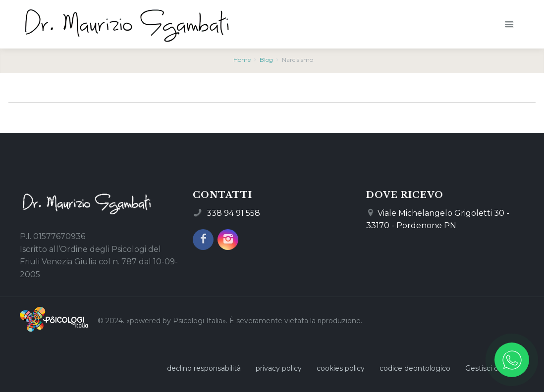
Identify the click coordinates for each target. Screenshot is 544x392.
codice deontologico (415, 368)
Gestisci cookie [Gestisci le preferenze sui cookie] (491, 368)
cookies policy (341, 368)
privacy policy (279, 368)
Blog (266, 60)
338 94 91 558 (233, 213)
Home (242, 60)
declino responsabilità (204, 368)
